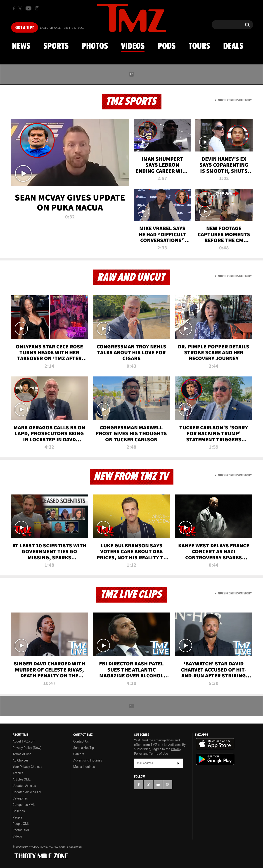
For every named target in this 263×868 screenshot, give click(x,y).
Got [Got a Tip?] (25, 28)
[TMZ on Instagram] (37, 8)
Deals (233, 46)
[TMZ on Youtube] (28, 8)
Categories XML (24, 805)
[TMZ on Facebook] (14, 8)
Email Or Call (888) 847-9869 (62, 28)
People (18, 817)
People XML (21, 824)
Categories (20, 798)
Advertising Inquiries (88, 760)
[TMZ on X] (21, 8)
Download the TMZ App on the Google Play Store (215, 759)
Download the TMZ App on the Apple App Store (215, 744)
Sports (56, 46)
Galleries (19, 811)
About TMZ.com (24, 741)
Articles (18, 773)
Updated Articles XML (28, 792)
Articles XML (22, 779)
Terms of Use (22, 754)
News (21, 46)
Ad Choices (21, 760)
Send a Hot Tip (84, 748)
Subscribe (178, 763)
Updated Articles (24, 786)
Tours (199, 46)
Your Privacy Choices (27, 767)
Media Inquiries (84, 767)
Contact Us (81, 741)
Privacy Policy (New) (27, 748)
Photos (95, 46)
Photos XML (21, 830)
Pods (167, 46)
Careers (79, 754)
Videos (133, 46)
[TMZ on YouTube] (158, 785)
